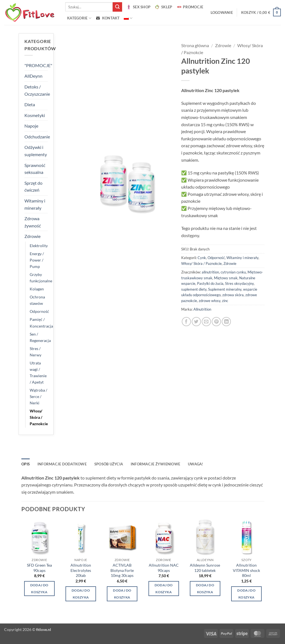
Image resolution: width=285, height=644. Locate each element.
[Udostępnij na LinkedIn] (226, 322)
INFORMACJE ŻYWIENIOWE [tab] (155, 464)
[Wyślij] (117, 7)
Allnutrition (202, 309)
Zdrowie (32, 236)
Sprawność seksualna (35, 169)
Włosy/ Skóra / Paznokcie (39, 417)
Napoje (31, 126)
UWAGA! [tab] (196, 464)
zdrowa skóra (233, 295)
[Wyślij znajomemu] (206, 322)
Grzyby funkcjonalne (41, 278)
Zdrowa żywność (33, 222)
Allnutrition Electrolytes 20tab (81, 570)
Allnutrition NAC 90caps (164, 568)
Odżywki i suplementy (36, 151)
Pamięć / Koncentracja (41, 323)
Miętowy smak (226, 278)
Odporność (39, 311)
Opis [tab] (26, 464)
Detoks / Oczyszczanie (37, 90)
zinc (225, 301)
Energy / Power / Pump (37, 260)
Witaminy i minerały (35, 204)
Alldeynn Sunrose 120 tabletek (205, 568)
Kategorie (79, 18)
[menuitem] (128, 18)
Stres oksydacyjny (239, 283)
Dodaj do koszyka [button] (39, 589)
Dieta (30, 104)
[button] (222, 12)
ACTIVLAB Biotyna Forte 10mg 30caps (122, 570)
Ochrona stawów (37, 300)
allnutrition (210, 272)
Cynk (202, 258)
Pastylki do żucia (210, 283)
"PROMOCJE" (38, 65)
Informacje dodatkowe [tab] (62, 464)
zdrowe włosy (210, 301)
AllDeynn (33, 76)
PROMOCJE (190, 7)
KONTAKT (108, 18)
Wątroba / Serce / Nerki (38, 396)
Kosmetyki (35, 115)
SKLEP (163, 7)
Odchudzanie (37, 137)
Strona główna (195, 45)
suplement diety (194, 289)
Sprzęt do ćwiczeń (33, 187)
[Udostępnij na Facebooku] (186, 322)
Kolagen (37, 289)
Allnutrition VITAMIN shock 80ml (246, 570)
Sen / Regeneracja (40, 337)
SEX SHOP (138, 7)
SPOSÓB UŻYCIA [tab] (109, 464)
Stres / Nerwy (36, 352)
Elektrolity (39, 246)
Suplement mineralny (225, 289)
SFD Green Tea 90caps (39, 568)
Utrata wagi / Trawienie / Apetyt (38, 372)
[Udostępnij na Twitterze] (196, 322)
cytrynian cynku (233, 272)
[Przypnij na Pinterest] (216, 322)
